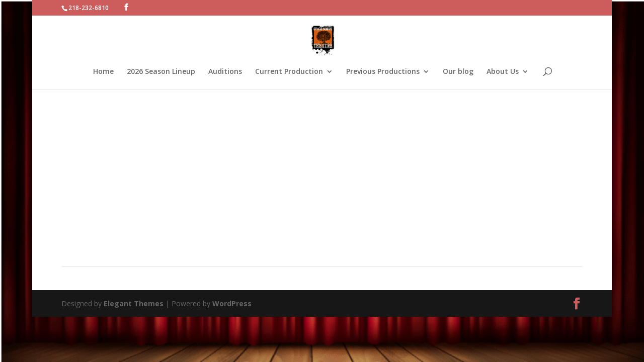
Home (103, 72)
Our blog (458, 72)
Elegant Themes (134, 303)
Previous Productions (383, 72)
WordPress (232, 303)
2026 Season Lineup (161, 72)
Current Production (289, 72)
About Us (503, 72)
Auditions (225, 72)
